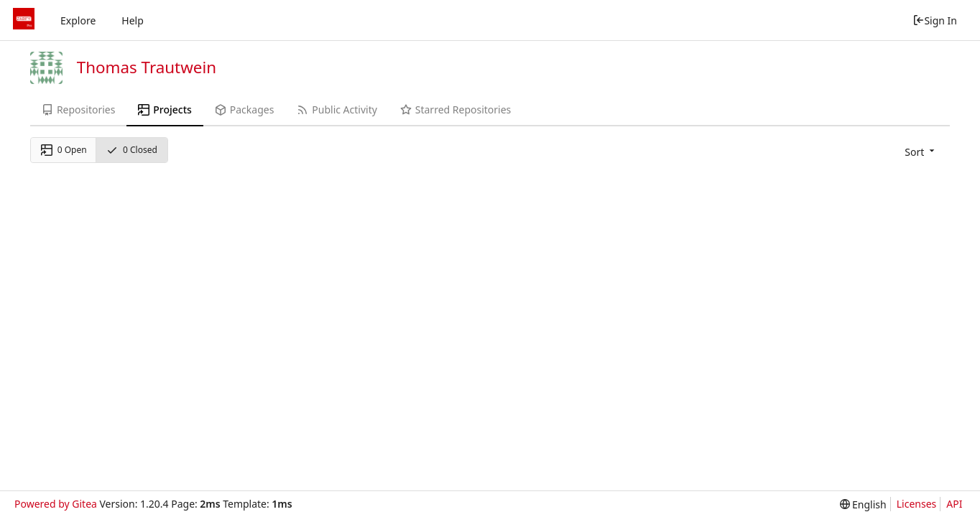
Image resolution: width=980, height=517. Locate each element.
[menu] (921, 152)
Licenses (917, 504)
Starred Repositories (456, 110)
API (954, 504)
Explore (78, 20)
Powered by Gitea (56, 504)
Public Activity (337, 110)
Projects (165, 110)
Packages (244, 110)
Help (133, 20)
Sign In (935, 20)
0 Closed (132, 150)
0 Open (64, 150)
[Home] (24, 20)
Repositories (78, 110)
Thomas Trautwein (147, 67)
